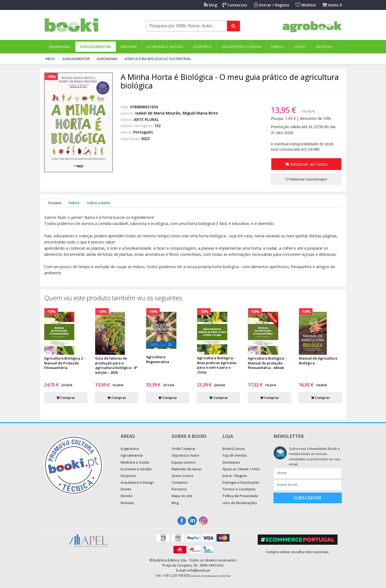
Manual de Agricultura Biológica (318, 361)
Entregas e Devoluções (241, 482)
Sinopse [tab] (55, 203)
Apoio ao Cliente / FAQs (241, 469)
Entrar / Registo (272, 5)
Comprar (66, 398)
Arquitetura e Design (241, 47)
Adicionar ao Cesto (306, 164)
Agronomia (107, 59)
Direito (278, 47)
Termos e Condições (239, 489)
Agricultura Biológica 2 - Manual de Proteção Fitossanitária (65, 363)
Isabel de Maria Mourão (158, 113)
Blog (175, 503)
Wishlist (306, 5)
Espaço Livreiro (184, 462)
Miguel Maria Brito (200, 113)
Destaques (231, 462)
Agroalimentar (96, 47)
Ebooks (127, 496)
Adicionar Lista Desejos (306, 179)
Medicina (129, 47)
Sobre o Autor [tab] (99, 203)
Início (50, 59)
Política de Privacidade (240, 496)
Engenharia (60, 47)
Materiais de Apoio (187, 469)
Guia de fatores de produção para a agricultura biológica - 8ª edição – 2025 (116, 365)
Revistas (324, 47)
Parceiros (179, 489)
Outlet (300, 47)
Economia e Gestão (165, 47)
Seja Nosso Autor (185, 455)
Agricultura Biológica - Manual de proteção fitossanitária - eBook (267, 363)
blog (211, 5)
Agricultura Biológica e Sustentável (158, 59)
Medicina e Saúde (135, 462)
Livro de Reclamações (240, 503)
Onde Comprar (183, 449)
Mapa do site (182, 496)
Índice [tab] (74, 203)
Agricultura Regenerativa (158, 359)
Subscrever (308, 498)
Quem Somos (183, 476)
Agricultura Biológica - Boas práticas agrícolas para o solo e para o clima (217, 365)
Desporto (202, 47)
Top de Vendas (235, 455)
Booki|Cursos (234, 449)
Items (332, 5)
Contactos (235, 5)
